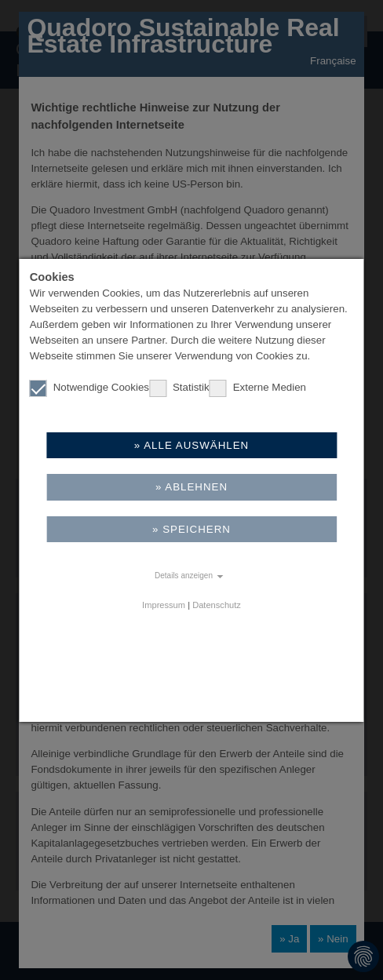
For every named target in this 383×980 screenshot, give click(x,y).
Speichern (197, 529)
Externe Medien (258, 388)
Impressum (164, 605)
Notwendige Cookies (89, 388)
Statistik (179, 388)
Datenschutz (217, 605)
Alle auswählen (196, 445)
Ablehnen (196, 487)
